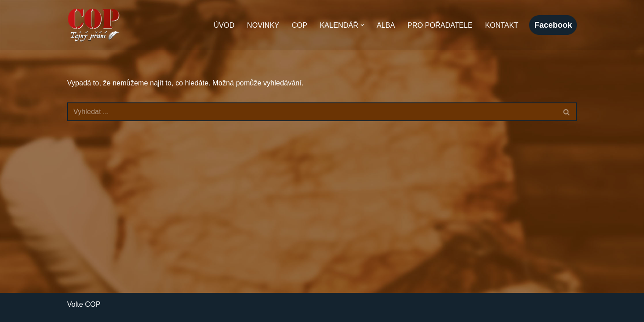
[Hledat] (312, 112)
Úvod (224, 25)
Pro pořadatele (440, 25)
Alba (386, 25)
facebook (553, 25)
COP (299, 25)
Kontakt (502, 25)
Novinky (263, 25)
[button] (362, 25)
